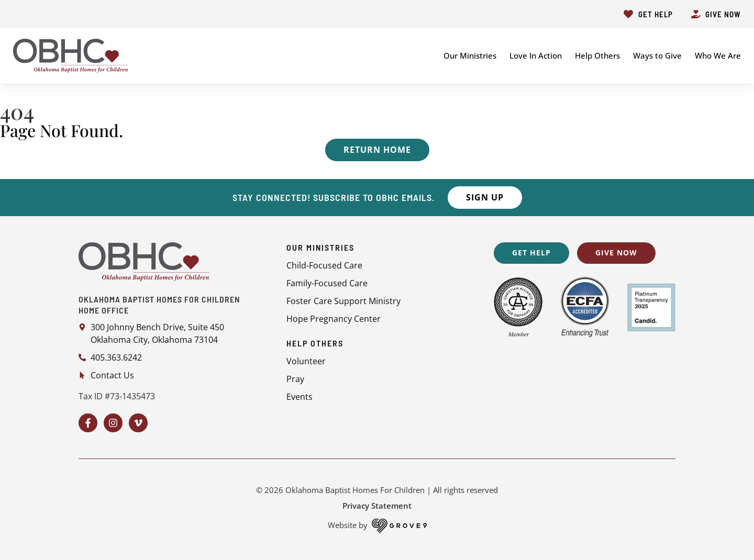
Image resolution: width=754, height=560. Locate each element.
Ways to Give (657, 55)
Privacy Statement (377, 506)
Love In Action (536, 55)
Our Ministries (470, 55)
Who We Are (718, 55)
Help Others (597, 55)
